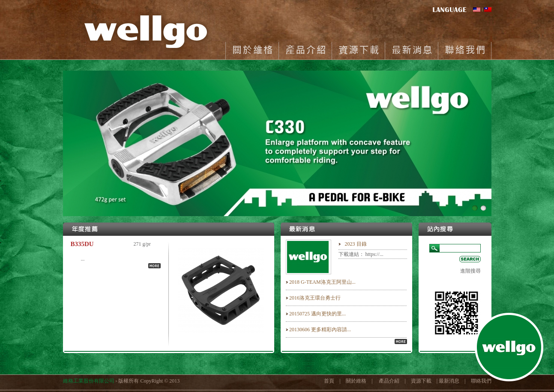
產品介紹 (305, 51)
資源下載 (358, 51)
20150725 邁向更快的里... (317, 314)
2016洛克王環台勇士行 (315, 298)
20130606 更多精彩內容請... (320, 330)
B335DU (82, 244)
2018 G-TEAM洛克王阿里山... (322, 282)
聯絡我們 (465, 51)
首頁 (329, 381)
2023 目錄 (356, 244)
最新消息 (411, 51)
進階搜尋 (470, 271)
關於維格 (252, 51)
